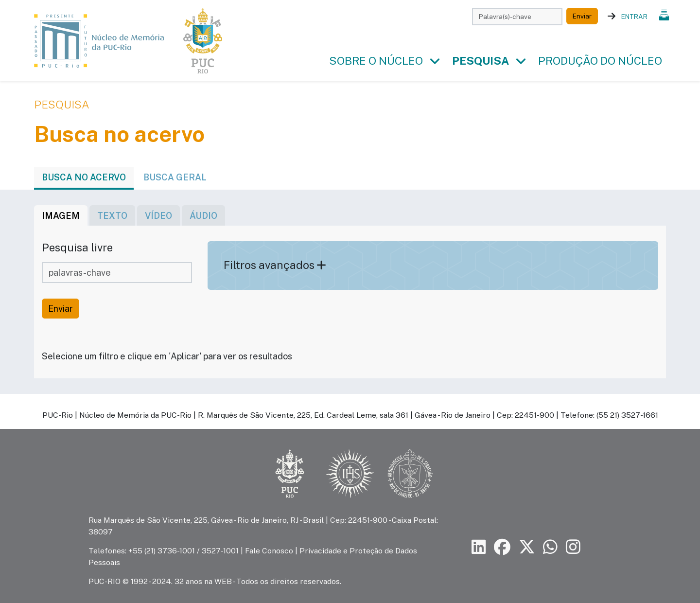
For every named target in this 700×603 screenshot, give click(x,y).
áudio (203, 216)
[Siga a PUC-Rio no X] (527, 547)
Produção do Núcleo (600, 61)
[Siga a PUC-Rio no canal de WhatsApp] (550, 547)
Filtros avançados (275, 265)
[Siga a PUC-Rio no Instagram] (573, 547)
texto (112, 216)
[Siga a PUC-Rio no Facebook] (502, 547)
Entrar (634, 17)
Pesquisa (481, 61)
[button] (435, 61)
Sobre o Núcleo (376, 61)
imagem (61, 216)
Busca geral (175, 177)
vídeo (158, 216)
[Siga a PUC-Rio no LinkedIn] (479, 547)
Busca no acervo (84, 177)
